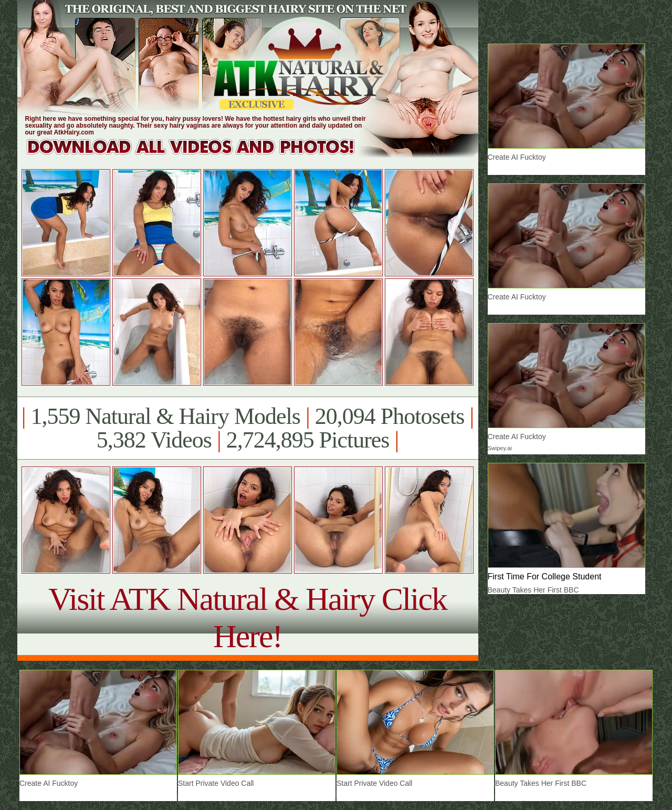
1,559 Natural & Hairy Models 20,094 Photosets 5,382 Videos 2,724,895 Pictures (248, 428)
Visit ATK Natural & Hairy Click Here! (248, 617)
